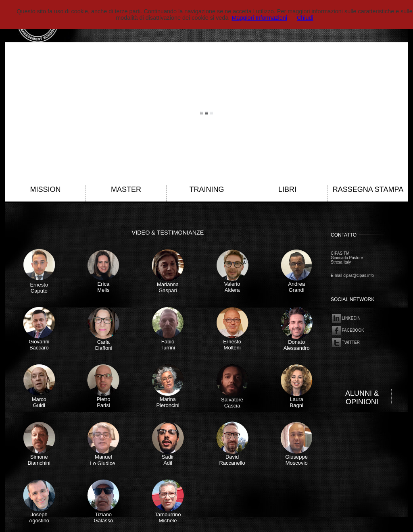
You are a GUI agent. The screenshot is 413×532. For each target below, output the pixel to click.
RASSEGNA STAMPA (368, 189)
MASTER (126, 189)
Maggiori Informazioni (259, 18)
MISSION (45, 189)
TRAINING (206, 189)
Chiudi (305, 18)
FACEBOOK (347, 330)
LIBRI (287, 189)
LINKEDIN (346, 318)
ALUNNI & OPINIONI (362, 398)
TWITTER (345, 342)
